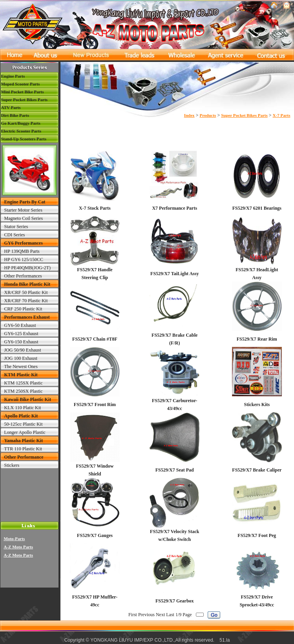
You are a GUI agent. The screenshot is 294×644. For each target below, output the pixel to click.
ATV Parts (11, 107)
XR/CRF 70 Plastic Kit (26, 301)
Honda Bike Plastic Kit (27, 284)
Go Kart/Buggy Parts (21, 123)
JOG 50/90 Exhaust (23, 350)
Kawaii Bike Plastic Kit (28, 399)
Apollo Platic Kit (21, 416)
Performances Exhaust (27, 317)
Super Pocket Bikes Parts (25, 100)
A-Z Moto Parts (19, 547)
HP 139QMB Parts (22, 251)
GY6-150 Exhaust (21, 342)
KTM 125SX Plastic (24, 383)
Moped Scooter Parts (21, 84)
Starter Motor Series (23, 210)
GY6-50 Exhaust (20, 325)
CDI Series (15, 235)
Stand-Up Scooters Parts (24, 139)
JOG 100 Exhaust (21, 358)
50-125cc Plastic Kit (24, 424)
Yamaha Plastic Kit (24, 441)
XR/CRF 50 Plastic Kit (26, 292)
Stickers (12, 465)
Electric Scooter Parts (21, 131)
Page (187, 615)
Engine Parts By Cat (25, 202)
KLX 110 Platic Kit (23, 408)
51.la (225, 640)
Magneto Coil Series (24, 218)
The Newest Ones (21, 366)
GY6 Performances (24, 243)
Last (170, 615)
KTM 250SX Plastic (24, 391)
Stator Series (16, 227)
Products (208, 115)
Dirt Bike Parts (15, 115)
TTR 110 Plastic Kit (23, 449)
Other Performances (23, 276)
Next (160, 615)
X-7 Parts (282, 115)
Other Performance (24, 457)
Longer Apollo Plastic (25, 432)
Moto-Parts (15, 539)
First (133, 615)
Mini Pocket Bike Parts (23, 92)
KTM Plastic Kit (21, 375)
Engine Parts (13, 76)
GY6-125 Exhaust (21, 334)
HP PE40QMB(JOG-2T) (28, 268)
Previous (146, 615)
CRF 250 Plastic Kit (23, 309)
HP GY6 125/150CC (24, 259)
